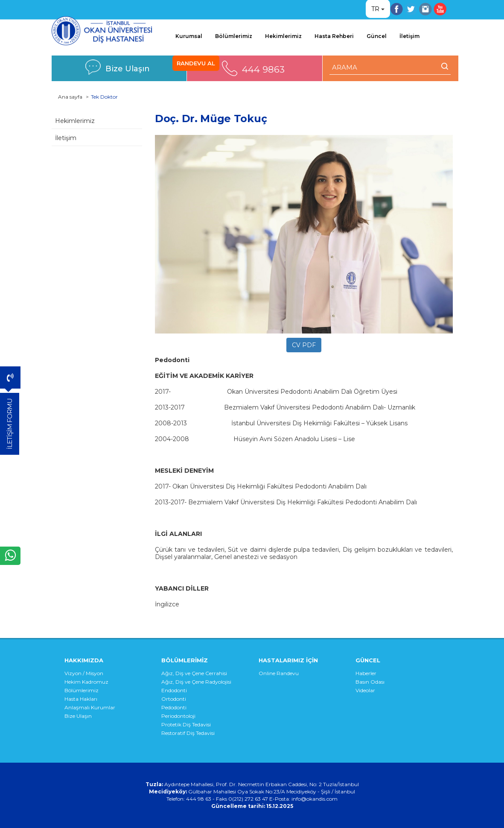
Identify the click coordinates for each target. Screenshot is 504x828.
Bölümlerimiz (234, 36)
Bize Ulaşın (128, 69)
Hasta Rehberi (334, 36)
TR (375, 9)
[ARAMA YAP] (390, 67)
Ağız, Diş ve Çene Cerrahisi (194, 673)
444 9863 (263, 69)
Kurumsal (189, 36)
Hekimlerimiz (283, 36)
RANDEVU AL (196, 63)
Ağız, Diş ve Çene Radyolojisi (196, 682)
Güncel (377, 36)
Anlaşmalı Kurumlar (90, 707)
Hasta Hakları (81, 699)
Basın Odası (370, 682)
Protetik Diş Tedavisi (186, 724)
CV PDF (304, 345)
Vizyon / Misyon (84, 673)
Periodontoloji (178, 716)
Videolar (365, 690)
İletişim (409, 36)
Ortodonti (174, 699)
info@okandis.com (315, 799)
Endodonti (174, 690)
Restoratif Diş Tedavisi (188, 733)
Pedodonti (174, 707)
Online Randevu (279, 673)
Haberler (366, 673)
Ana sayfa (70, 97)
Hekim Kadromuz (86, 682)
